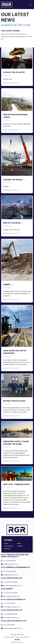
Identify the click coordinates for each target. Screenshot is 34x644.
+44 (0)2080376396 (9, 614)
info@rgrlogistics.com (9, 564)
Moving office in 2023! (14, 401)
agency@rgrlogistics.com (11, 596)
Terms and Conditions (22, 637)
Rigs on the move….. (13, 223)
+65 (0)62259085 (8, 625)
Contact (20, 546)
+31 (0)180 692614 (9, 561)
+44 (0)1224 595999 (9, 582)
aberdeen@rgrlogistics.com (11, 586)
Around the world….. (14, 180)
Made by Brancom (17, 642)
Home (6, 543)
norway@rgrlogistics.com (11, 607)
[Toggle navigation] (30, 5)
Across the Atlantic (14, 72)
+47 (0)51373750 (8, 603)
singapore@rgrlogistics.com (12, 628)
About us (7, 549)
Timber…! (8, 285)
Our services (8, 546)
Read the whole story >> (12, 83)
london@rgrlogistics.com (11, 618)
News (19, 543)
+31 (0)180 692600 (9, 571)
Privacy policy (9, 637)
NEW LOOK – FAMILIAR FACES (16, 484)
